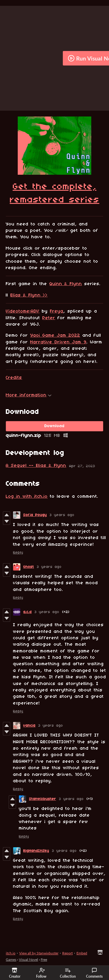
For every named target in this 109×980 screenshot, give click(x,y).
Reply (18, 553)
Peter (49, 318)
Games (11, 959)
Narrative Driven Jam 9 (58, 342)
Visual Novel (28, 959)
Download (54, 426)
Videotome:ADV (23, 311)
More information (29, 395)
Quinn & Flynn (66, 284)
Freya (57, 311)
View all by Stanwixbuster (39, 953)
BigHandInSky (36, 851)
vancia (29, 726)
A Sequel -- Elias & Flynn (36, 466)
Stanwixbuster (43, 799)
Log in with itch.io (27, 497)
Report (67, 953)
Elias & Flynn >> (29, 295)
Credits (14, 378)
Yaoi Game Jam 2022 (55, 336)
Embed (82, 953)
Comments (94, 973)
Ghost (29, 567)
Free (44, 959)
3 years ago (62, 515)
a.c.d (27, 612)
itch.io (11, 953)
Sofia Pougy (35, 515)
